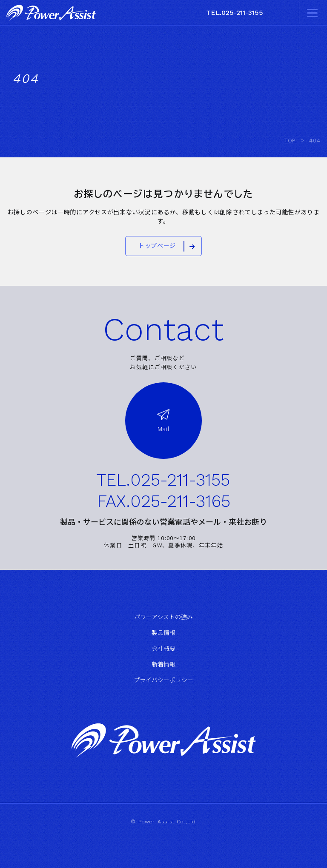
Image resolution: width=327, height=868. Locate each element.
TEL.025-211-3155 (235, 13)
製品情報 (163, 633)
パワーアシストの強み (163, 617)
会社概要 (163, 649)
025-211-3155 (180, 480)
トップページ (157, 246)
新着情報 (163, 664)
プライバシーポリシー (163, 680)
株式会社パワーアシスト (51, 13)
